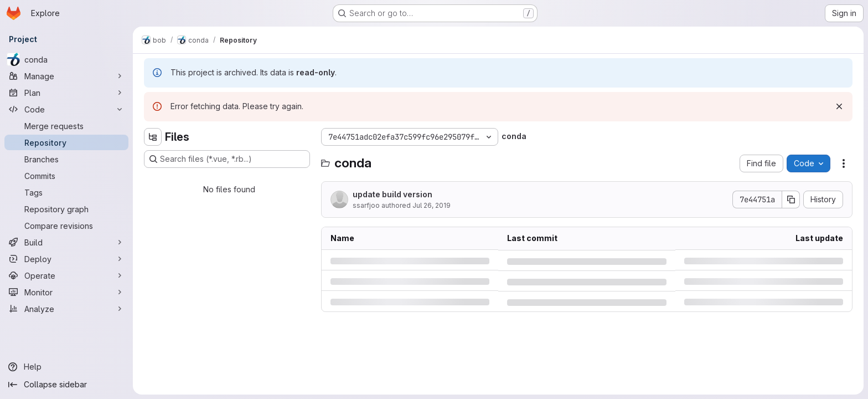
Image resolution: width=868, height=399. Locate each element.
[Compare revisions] (66, 226)
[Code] (66, 109)
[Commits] (66, 176)
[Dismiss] (839, 106)
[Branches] (66, 159)
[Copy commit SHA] (791, 199)
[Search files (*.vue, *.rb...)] (227, 159)
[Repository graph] (66, 209)
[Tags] (66, 192)
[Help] (66, 367)
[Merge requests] (66, 126)
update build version (392, 194)
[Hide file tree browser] (153, 137)
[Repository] (66, 142)
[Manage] (66, 76)
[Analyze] (66, 309)
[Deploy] (66, 259)
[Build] (66, 242)
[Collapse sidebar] (66, 385)
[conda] (66, 59)
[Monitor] (66, 292)
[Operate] (66, 275)
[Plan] (66, 93)
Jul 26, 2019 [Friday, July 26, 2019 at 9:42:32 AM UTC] (432, 205)
